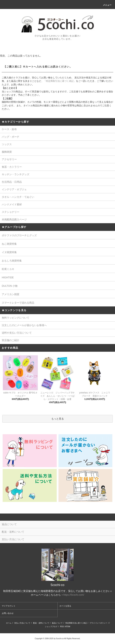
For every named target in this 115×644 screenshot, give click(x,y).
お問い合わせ (8, 613)
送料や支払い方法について (17, 333)
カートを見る (65, 606)
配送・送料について (41, 623)
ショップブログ (51, 627)
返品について (57, 623)
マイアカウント (9, 606)
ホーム (9, 623)
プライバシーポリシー (98, 623)
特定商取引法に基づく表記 (76, 623)
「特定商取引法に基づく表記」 (60, 81)
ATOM (68, 627)
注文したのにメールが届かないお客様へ (24, 325)
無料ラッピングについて (16, 318)
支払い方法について (22, 623)
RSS (62, 627)
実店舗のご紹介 (11, 340)
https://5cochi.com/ (74, 595)
